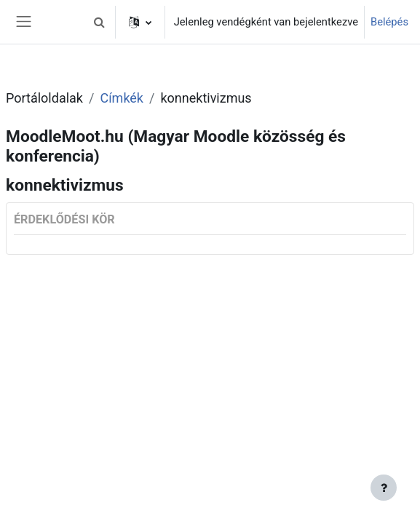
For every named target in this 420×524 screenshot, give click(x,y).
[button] (100, 22)
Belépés (389, 22)
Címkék (122, 98)
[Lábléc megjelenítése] (384, 488)
